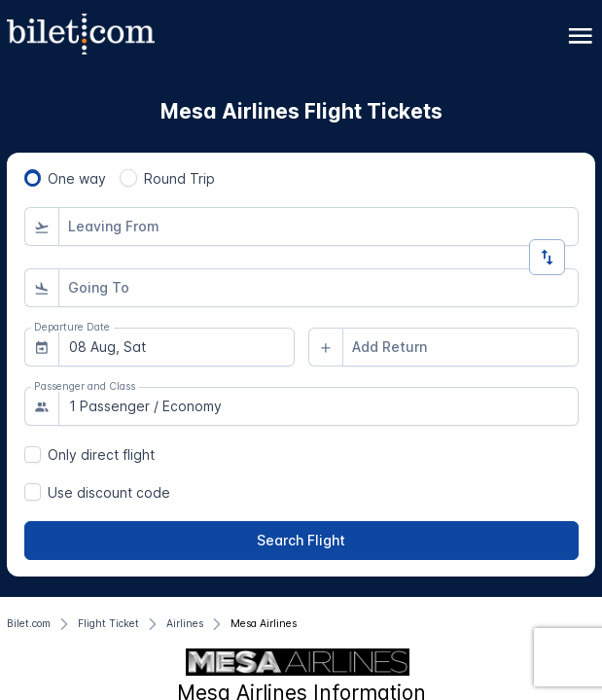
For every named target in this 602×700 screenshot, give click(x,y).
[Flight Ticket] (108, 624)
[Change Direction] (547, 257)
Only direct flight (101, 455)
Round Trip (179, 178)
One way (77, 178)
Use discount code (109, 492)
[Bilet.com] (29, 624)
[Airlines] (185, 624)
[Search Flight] (301, 541)
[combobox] (319, 227)
